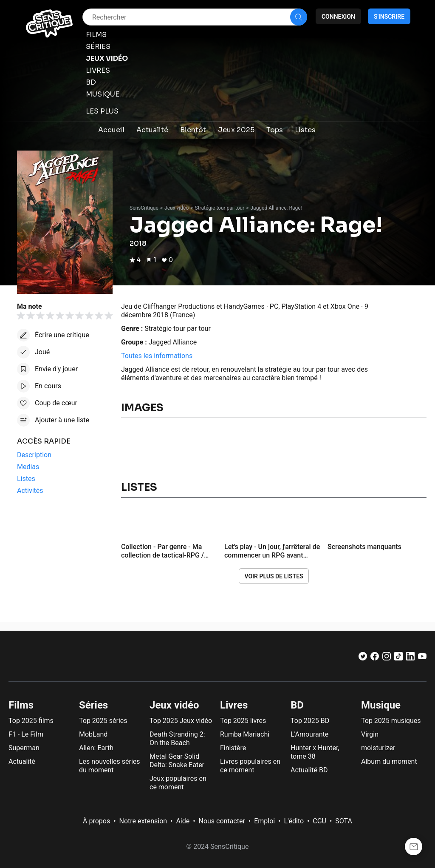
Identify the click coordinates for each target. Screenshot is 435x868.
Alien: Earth (96, 748)
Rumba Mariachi (245, 734)
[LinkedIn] (410, 658)
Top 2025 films (31, 721)
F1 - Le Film (26, 734)
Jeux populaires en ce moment (178, 783)
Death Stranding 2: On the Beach (177, 739)
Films (21, 705)
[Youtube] (422, 658)
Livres (234, 705)
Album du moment (389, 761)
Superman (24, 748)
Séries (93, 705)
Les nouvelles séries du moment (110, 766)
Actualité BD (309, 770)
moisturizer (378, 748)
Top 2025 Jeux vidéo (181, 721)
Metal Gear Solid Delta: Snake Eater (177, 761)
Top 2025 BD (310, 721)
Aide (183, 821)
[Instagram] (387, 658)
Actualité (22, 761)
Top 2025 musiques (391, 721)
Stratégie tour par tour (220, 208)
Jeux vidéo (177, 208)
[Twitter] (363, 658)
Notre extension (143, 821)
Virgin (370, 734)
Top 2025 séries (103, 721)
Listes (139, 487)
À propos (96, 821)
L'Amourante (309, 734)
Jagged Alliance (173, 342)
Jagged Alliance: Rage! (276, 208)
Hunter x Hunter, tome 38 (315, 752)
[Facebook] (375, 658)
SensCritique (144, 208)
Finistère (233, 748)
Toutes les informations (157, 356)
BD (297, 705)
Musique (381, 705)
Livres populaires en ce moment (250, 766)
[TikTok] (398, 658)
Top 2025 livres (243, 721)
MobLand (93, 734)
